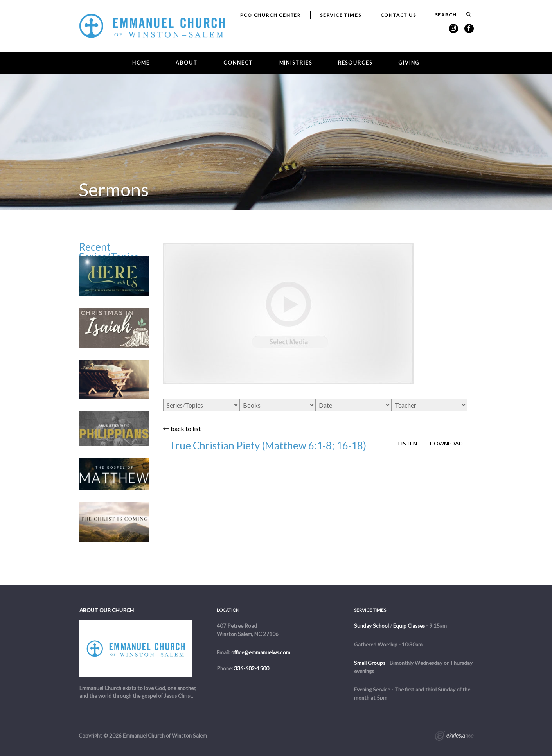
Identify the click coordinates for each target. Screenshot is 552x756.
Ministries (296, 63)
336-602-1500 (252, 668)
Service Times (341, 15)
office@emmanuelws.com (261, 652)
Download (446, 444)
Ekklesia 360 (454, 737)
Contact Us (398, 15)
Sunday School (371, 626)
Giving (409, 63)
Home (141, 63)
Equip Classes (409, 626)
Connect (238, 63)
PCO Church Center (271, 15)
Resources (355, 63)
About (186, 63)
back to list (182, 428)
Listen (408, 444)
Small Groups (370, 663)
